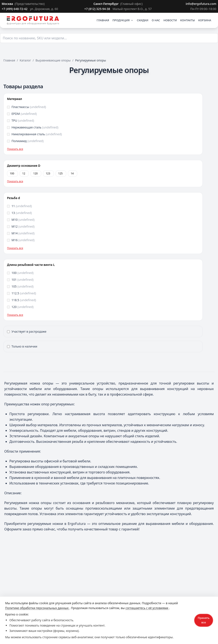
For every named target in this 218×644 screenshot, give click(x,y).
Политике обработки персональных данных (37, 608)
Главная (9, 60)
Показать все (15, 149)
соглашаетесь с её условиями (147, 608)
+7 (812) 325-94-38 (98, 9)
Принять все (204, 620)
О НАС (156, 20)
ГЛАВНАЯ (103, 20)
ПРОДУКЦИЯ (123, 20)
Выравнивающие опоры (53, 60)
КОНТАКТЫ (188, 20)
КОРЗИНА (205, 20)
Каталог (25, 60)
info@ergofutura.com (201, 4)
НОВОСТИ (170, 20)
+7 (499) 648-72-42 (15, 9)
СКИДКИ (143, 20)
